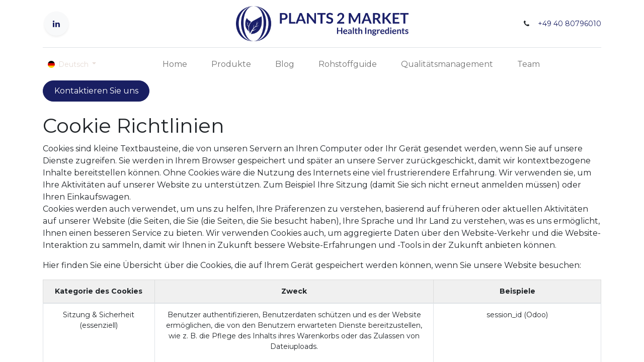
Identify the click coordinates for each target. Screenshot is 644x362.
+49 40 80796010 (570, 24)
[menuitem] (175, 64)
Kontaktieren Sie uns (96, 91)
